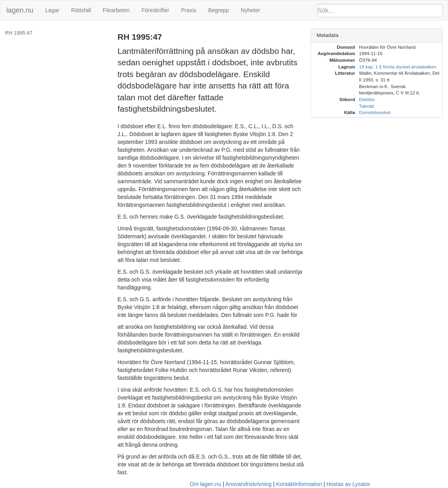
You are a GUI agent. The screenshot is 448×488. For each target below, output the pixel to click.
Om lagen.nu (206, 484)
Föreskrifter (155, 10)
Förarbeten (116, 10)
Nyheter (251, 10)
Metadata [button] (328, 35)
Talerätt (367, 106)
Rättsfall (81, 10)
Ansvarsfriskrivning (249, 484)
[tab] (376, 36)
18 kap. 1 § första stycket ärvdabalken (398, 67)
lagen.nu (20, 10)
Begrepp (219, 10)
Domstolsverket (375, 112)
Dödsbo (367, 99)
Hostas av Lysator (349, 484)
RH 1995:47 (19, 33)
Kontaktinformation (299, 484)
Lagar (52, 10)
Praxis (189, 10)
